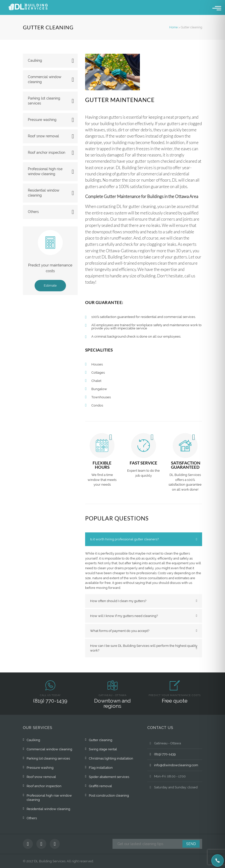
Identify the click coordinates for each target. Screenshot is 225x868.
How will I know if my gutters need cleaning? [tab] (124, 616)
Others (33, 212)
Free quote (175, 701)
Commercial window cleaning (45, 79)
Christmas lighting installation (111, 758)
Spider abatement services (109, 777)
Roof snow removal (43, 136)
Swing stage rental (103, 749)
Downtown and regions (112, 703)
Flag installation (101, 768)
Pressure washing (42, 120)
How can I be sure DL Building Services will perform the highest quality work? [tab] (144, 648)
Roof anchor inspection (47, 153)
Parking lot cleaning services (44, 101)
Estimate (50, 285)
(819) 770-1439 (50, 701)
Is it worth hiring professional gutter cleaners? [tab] (124, 539)
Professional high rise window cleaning (45, 171)
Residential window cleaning (44, 193)
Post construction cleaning (109, 795)
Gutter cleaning (101, 740)
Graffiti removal (100, 786)
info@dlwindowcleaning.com (173, 765)
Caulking (35, 60)
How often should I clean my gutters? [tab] (118, 601)
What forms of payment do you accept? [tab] (120, 631)
